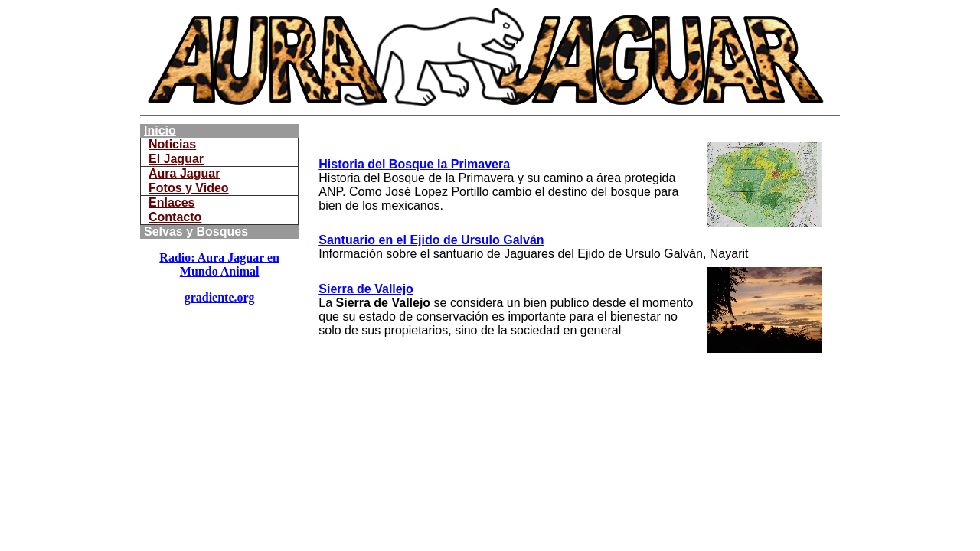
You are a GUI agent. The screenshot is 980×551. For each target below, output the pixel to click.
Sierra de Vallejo (366, 289)
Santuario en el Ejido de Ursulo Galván (431, 240)
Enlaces (171, 202)
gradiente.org (220, 297)
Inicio (160, 130)
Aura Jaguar (184, 173)
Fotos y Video (189, 188)
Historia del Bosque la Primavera (414, 164)
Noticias (172, 144)
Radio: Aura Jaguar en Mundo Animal (219, 264)
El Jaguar (176, 159)
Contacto (175, 217)
